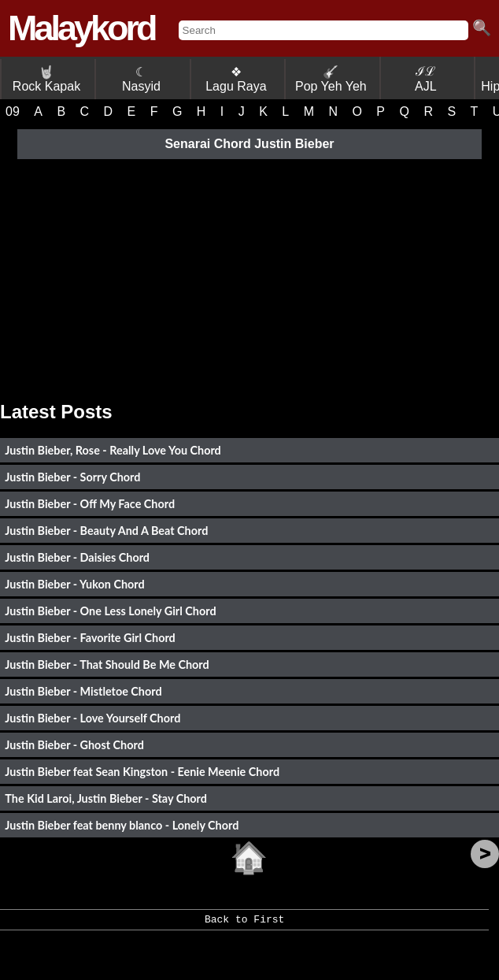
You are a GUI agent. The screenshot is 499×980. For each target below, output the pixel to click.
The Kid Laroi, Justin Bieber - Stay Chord (106, 798)
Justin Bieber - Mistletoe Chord (83, 691)
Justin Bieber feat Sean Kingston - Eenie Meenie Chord (142, 772)
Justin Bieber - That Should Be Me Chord (107, 664)
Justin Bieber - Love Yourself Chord (92, 718)
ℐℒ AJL (426, 79)
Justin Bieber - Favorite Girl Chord (90, 638)
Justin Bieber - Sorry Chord (72, 477)
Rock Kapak (46, 79)
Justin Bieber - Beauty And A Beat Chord (106, 531)
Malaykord (81, 28)
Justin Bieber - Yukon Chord (74, 584)
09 (13, 111)
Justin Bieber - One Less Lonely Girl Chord (110, 611)
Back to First (244, 925)
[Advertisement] (249, 275)
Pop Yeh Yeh (331, 79)
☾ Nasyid (141, 79)
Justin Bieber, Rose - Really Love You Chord (113, 450)
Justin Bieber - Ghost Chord (74, 745)
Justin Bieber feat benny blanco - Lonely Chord (122, 825)
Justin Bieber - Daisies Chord (77, 557)
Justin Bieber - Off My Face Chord (90, 504)
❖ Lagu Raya (236, 79)
